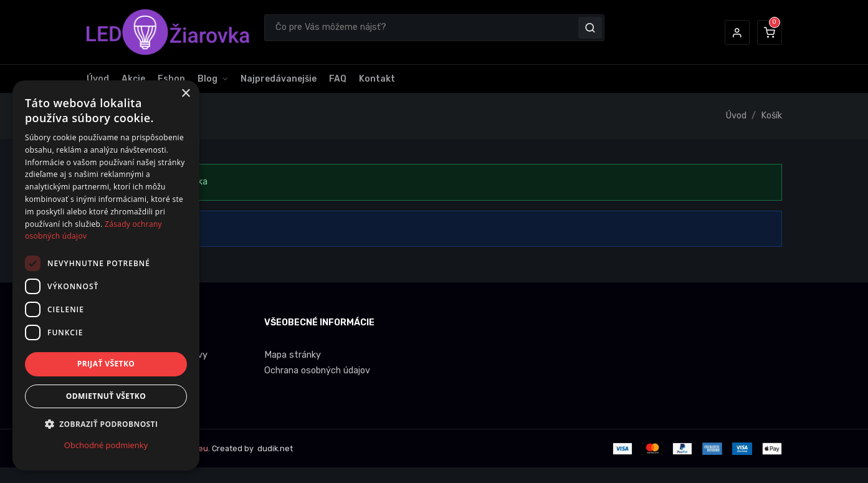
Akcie (133, 79)
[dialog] (106, 275)
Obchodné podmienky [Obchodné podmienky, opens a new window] (106, 445)
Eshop (171, 79)
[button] (737, 32)
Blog (207, 79)
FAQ (338, 79)
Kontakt (377, 79)
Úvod (98, 79)
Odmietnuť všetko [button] (106, 396)
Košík (771, 116)
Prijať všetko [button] (106, 364)
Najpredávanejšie (279, 79)
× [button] (185, 94)
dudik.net (274, 448)
